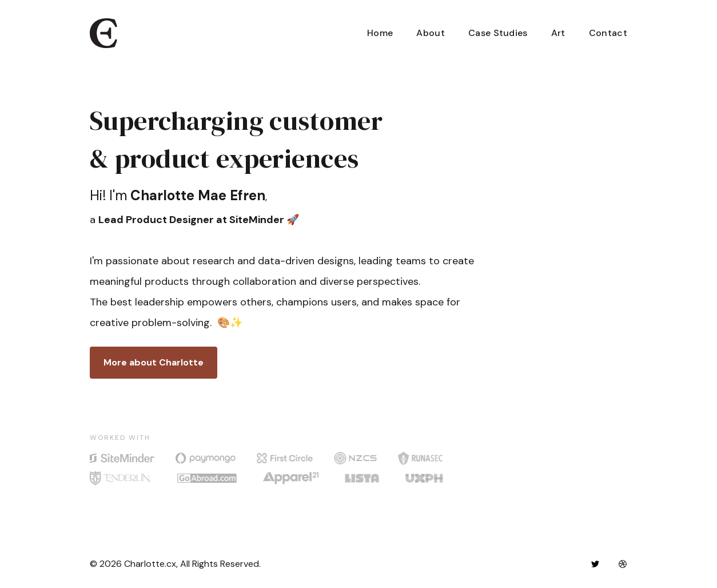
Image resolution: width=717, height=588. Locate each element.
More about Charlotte (154, 362)
